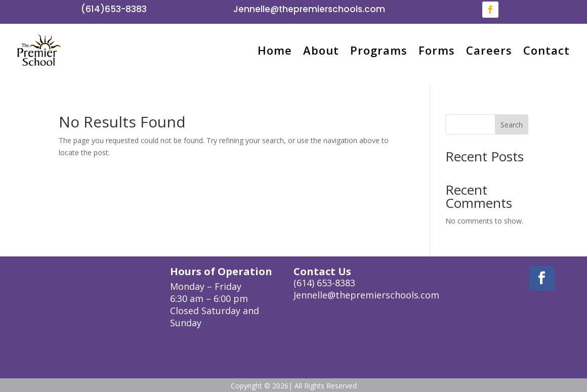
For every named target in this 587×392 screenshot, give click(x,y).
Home (275, 50)
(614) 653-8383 (324, 283)
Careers (489, 50)
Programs (379, 50)
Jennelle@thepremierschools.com (309, 9)
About (321, 50)
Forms (437, 50)
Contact (547, 50)
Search (512, 125)
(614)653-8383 (114, 9)
